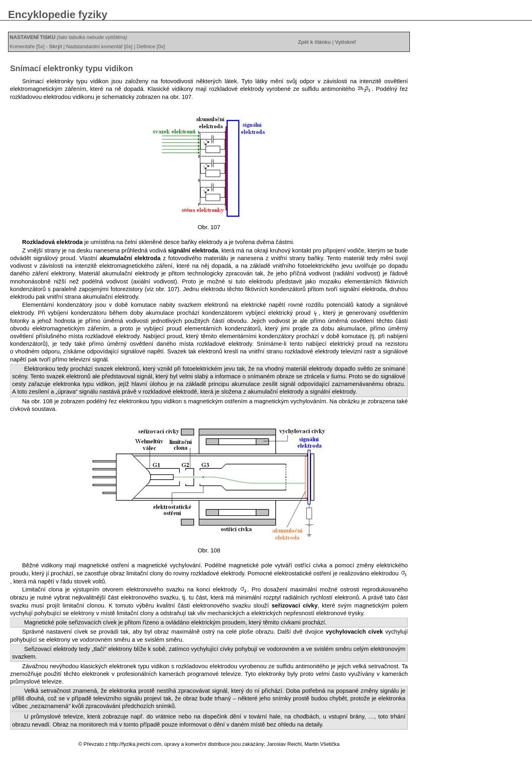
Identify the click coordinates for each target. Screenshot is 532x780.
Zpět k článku (314, 42)
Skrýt (55, 46)
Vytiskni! (346, 42)
